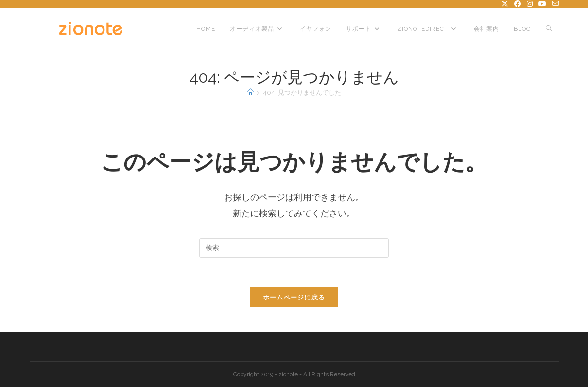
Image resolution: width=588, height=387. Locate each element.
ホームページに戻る (294, 297)
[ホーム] (251, 93)
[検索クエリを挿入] (294, 248)
